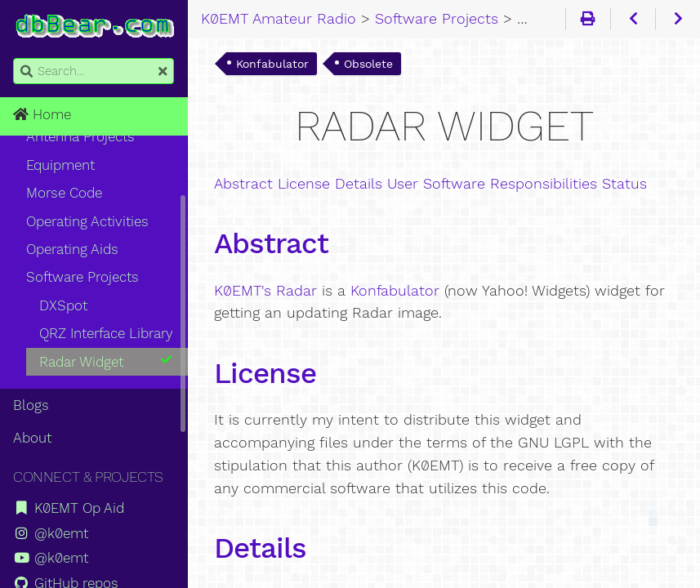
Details (359, 184)
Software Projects (82, 277)
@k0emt (51, 533)
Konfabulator (272, 64)
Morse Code (64, 193)
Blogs (31, 405)
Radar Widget (107, 362)
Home (42, 114)
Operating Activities (87, 221)
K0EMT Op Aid (69, 508)
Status (624, 184)
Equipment (60, 165)
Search (14, 58)
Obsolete (368, 64)
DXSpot (63, 305)
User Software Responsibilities (492, 184)
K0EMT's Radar (265, 291)
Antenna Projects (80, 136)
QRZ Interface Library (106, 333)
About (32, 438)
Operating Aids (72, 249)
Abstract (243, 184)
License (304, 184)
